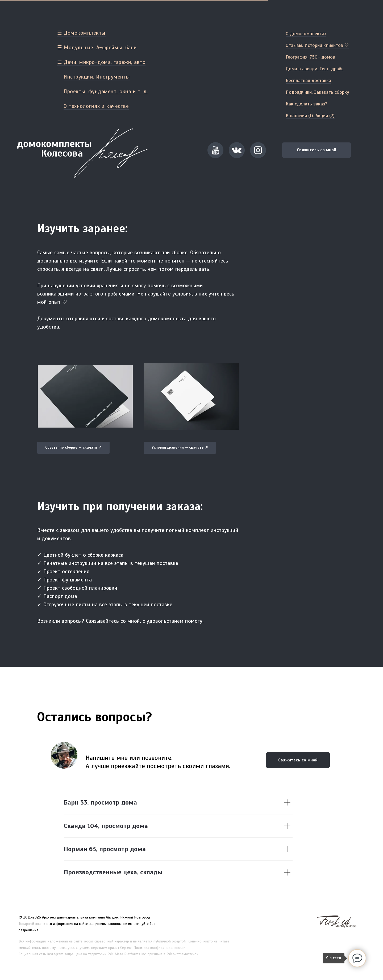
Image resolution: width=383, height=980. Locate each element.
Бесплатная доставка (308, 80)
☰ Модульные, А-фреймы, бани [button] (97, 48)
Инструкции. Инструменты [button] (97, 77)
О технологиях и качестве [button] (96, 106)
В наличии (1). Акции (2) (310, 116)
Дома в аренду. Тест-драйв (315, 69)
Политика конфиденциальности (159, 948)
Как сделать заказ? (307, 104)
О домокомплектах (306, 34)
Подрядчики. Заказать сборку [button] (317, 92)
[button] (215, 150)
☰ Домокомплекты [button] (81, 33)
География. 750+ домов (310, 57)
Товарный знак (31, 924)
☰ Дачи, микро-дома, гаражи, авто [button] (101, 62)
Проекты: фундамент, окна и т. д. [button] (106, 91)
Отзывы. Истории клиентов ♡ (317, 45)
